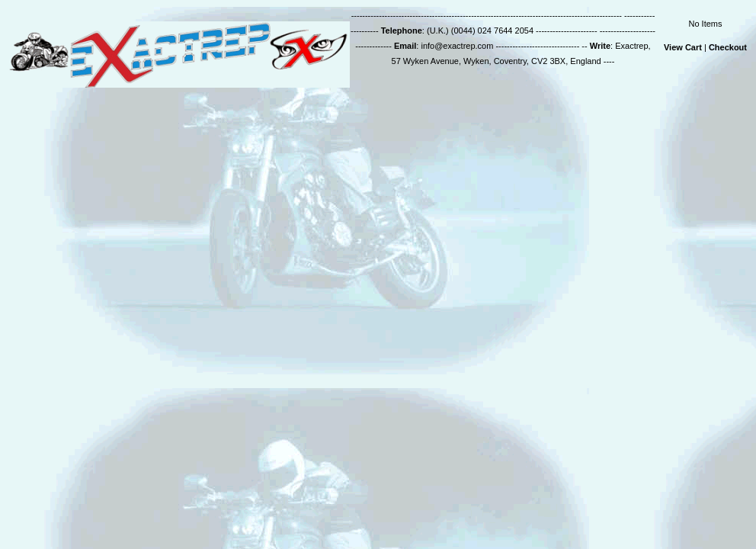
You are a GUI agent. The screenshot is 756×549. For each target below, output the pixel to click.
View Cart (683, 47)
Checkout (728, 47)
